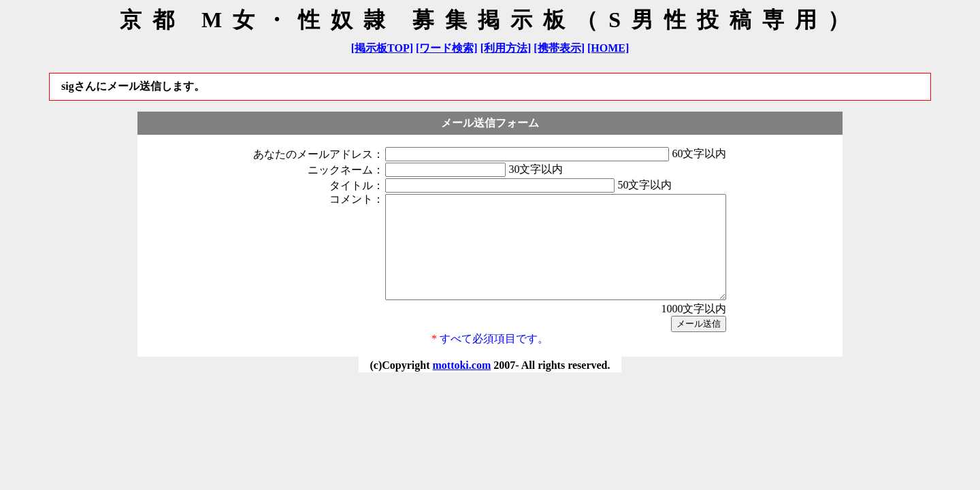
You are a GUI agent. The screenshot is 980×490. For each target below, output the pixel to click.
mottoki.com (461, 386)
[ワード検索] (447, 48)
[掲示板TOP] (382, 48)
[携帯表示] (559, 48)
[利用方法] (506, 48)
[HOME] (608, 48)
